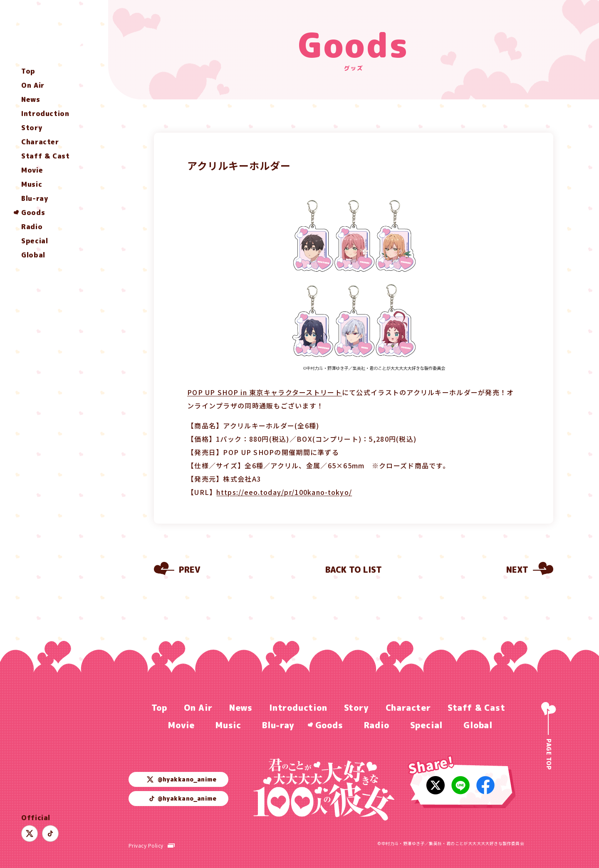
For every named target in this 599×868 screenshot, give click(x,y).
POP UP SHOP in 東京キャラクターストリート (265, 392)
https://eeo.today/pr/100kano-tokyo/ (284, 492)
